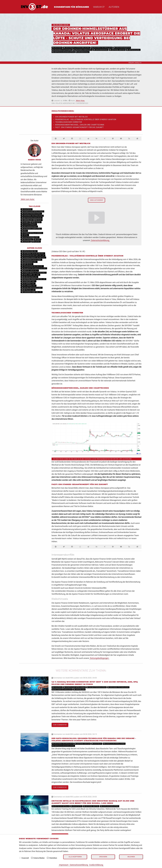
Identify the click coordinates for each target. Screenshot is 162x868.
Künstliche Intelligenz (32, 211)
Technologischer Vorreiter (69, 122)
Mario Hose (80, 101)
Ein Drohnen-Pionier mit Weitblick (71, 117)
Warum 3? (99, 7)
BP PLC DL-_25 (28, 290)
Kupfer (26, 242)
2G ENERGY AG (28, 283)
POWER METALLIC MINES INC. (34, 273)
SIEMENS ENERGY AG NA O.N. (33, 258)
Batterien (27, 239)
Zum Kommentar (60, 725)
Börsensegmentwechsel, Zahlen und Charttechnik (80, 125)
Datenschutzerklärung (79, 865)
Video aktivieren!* (97, 200)
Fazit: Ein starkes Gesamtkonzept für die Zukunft (79, 127)
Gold (38, 220)
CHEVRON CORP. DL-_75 (32, 292)
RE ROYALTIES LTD (29, 277)
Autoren (114, 7)
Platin (36, 242)
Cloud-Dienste (29, 224)
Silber (25, 222)
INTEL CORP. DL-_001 (30, 275)
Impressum (64, 865)
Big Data (36, 222)
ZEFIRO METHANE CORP (32, 288)
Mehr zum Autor (28, 199)
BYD (24, 231)
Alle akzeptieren (75, 857)
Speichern (103, 857)
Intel (25, 235)
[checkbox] (20, 858)
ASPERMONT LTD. (29, 262)
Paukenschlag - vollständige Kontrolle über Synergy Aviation (86, 119)
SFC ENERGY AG (29, 286)
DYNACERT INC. (28, 281)
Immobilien (27, 220)
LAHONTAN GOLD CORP (31, 260)
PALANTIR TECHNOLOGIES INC (34, 268)
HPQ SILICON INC (29, 251)
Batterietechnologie (32, 218)
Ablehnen (131, 857)
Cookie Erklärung (96, 865)
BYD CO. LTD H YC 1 (30, 271)
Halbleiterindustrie (31, 214)
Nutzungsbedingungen (99, 658)
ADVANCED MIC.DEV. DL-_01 (33, 255)
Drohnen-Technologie (32, 216)
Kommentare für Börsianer (71, 7)
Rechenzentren (29, 226)
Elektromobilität (30, 237)
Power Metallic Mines (32, 233)
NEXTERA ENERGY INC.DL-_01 (33, 279)
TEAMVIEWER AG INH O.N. (32, 266)
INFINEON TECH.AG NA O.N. (33, 253)
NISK (37, 239)
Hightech (27, 209)
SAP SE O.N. (27, 264)
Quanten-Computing (31, 229)
